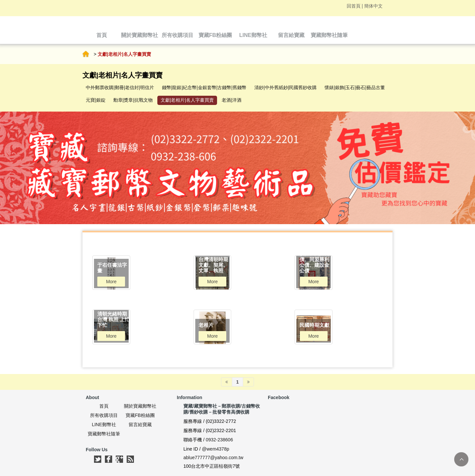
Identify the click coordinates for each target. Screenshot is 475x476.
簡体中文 (373, 6)
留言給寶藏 (140, 425)
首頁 (86, 54)
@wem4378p (216, 449)
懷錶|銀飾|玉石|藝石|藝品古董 (355, 87)
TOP (461, 459)
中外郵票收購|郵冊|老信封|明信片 (120, 87)
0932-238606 (220, 440)
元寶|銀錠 (96, 100)
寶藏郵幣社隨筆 (104, 434)
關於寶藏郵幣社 (140, 406)
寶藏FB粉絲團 (140, 415)
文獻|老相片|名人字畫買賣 (187, 100)
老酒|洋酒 (232, 100)
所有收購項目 (104, 415)
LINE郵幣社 (104, 425)
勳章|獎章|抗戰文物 (133, 100)
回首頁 (354, 6)
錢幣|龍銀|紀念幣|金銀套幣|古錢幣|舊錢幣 (204, 87)
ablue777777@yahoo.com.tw (213, 458)
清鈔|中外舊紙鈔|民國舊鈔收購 (285, 87)
